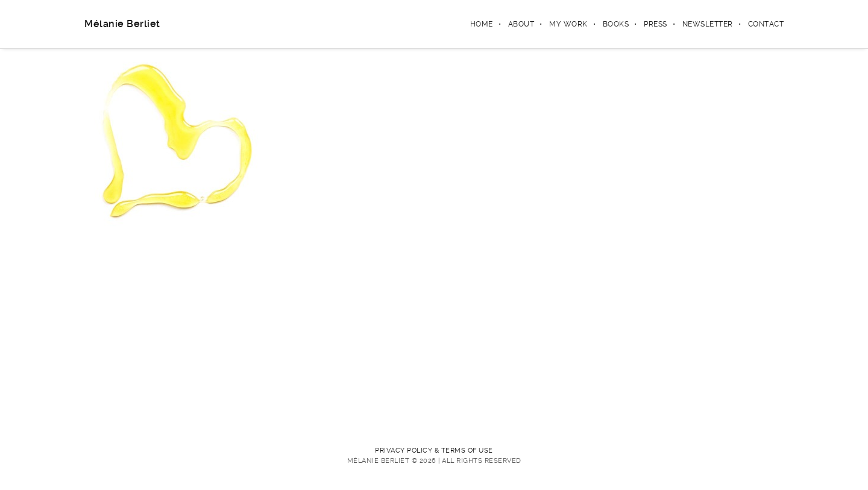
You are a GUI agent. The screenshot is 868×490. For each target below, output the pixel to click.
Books (616, 24)
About (521, 24)
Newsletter (708, 24)
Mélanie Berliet (122, 24)
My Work (568, 24)
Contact (766, 24)
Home (482, 24)
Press (656, 24)
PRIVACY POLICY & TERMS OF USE (434, 451)
